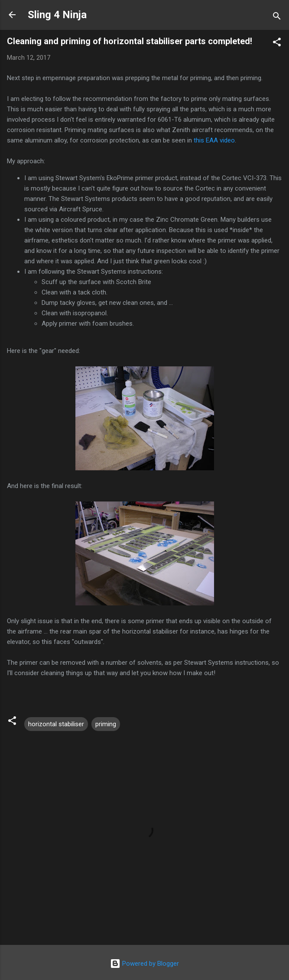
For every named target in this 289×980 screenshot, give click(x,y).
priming (106, 724)
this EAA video (214, 140)
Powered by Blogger (144, 964)
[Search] (277, 18)
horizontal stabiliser (56, 724)
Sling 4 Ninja (57, 15)
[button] (277, 44)
